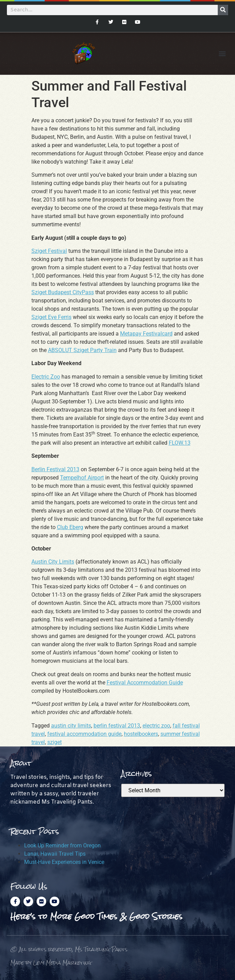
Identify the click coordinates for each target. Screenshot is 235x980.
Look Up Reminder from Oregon (62, 845)
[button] (222, 54)
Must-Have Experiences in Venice (64, 862)
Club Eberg (70, 527)
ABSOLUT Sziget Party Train (82, 350)
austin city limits (71, 726)
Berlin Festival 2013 (55, 469)
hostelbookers (141, 734)
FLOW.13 (180, 443)
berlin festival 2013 (117, 726)
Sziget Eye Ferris (51, 317)
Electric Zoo (46, 377)
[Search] (223, 10)
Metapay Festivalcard (146, 334)
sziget (55, 742)
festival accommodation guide (84, 734)
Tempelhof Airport (82, 478)
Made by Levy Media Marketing (51, 963)
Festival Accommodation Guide (145, 683)
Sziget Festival (49, 251)
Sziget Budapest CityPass (63, 292)
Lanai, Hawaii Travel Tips (55, 854)
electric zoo (156, 726)
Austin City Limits (53, 562)
